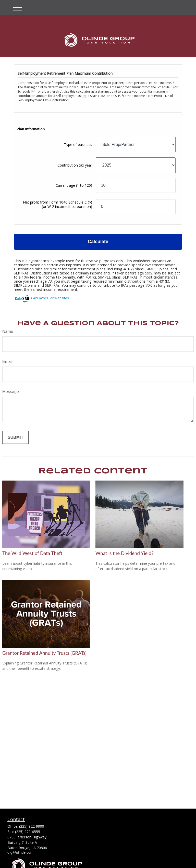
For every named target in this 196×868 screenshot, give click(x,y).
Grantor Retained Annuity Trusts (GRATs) (44, 653)
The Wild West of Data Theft (32, 553)
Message (11, 392)
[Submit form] (15, 437)
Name (8, 331)
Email (7, 362)
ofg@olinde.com (20, 852)
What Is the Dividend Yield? (124, 553)
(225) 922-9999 (32, 826)
